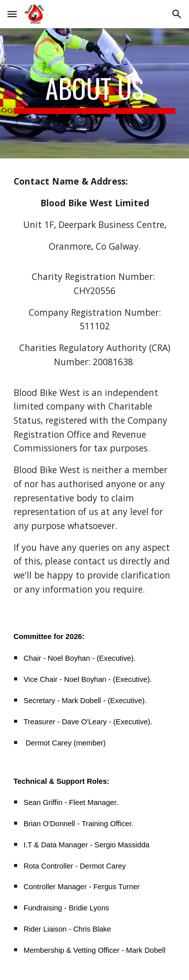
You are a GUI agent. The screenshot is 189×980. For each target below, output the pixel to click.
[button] (12, 14)
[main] (95, 93)
